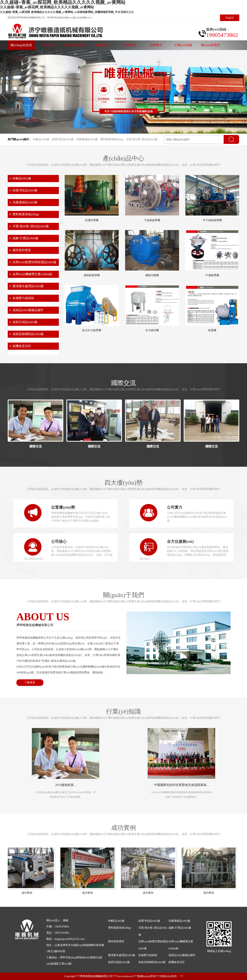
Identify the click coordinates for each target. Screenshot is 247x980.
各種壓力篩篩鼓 (23, 298)
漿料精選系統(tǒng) (112, 139)
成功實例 (129, 45)
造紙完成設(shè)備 (25, 322)
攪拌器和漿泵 (22, 250)
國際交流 (102, 45)
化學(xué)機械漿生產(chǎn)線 (32, 274)
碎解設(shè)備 (41, 139)
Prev (2, 90)
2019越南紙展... (66, 785)
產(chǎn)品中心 (75, 45)
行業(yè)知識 (183, 45)
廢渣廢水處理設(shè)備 (28, 286)
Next (240, 90)
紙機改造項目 (22, 346)
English (230, 18)
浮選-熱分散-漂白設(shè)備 (142, 139)
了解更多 (30, 683)
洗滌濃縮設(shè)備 (87, 139)
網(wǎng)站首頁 (21, 45)
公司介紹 (48, 45)
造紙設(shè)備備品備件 (28, 310)
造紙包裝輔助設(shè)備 (28, 334)
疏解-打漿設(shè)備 (25, 238)
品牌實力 (156, 45)
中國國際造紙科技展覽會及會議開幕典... (181, 785)
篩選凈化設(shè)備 (63, 139)
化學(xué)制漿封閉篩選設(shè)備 (34, 262)
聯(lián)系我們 (210, 45)
